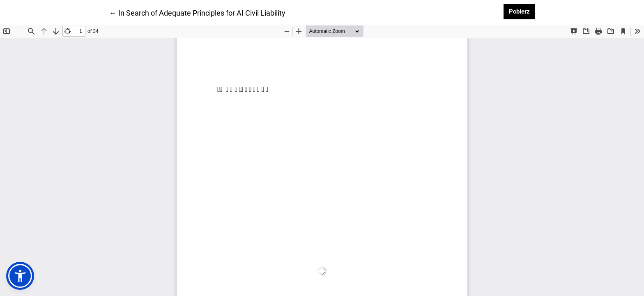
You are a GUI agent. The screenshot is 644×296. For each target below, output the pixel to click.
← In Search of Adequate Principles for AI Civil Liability (197, 12)
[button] (20, 276)
